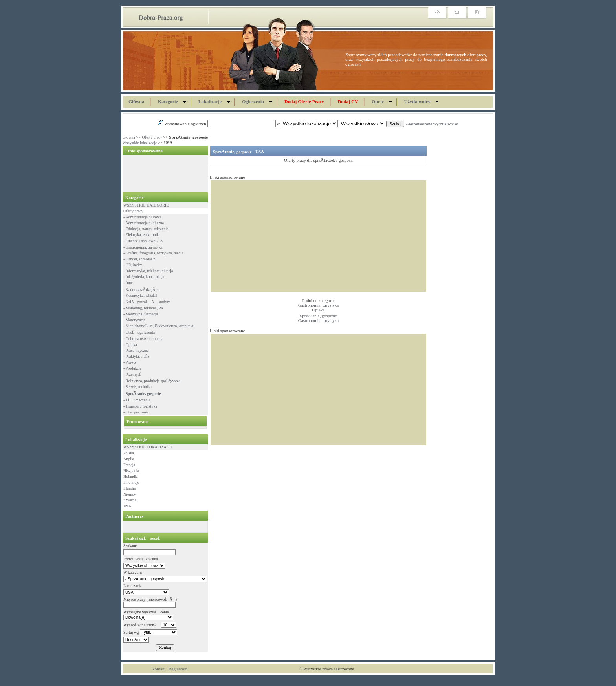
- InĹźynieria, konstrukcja (144, 277)
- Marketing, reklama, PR (143, 308)
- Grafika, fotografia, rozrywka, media (153, 253)
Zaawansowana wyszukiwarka (432, 124)
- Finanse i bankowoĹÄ (145, 241)
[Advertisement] (163, 174)
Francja (129, 465)
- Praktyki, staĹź (136, 356)
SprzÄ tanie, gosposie (318, 316)
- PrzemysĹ (134, 374)
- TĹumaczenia (137, 400)
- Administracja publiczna (144, 223)
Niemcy (130, 494)
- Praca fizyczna (136, 350)
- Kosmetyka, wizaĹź (140, 295)
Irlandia (129, 488)
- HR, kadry (133, 265)
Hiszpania (131, 471)
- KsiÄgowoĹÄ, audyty (147, 302)
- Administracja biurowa (142, 217)
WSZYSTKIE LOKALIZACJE (148, 447)
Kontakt (159, 669)
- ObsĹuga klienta (139, 332)
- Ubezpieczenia (136, 412)
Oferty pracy (152, 137)
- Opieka (130, 345)
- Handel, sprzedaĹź (139, 259)
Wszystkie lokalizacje (140, 143)
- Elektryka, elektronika (142, 235)
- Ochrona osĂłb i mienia (143, 339)
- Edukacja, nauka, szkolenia (146, 229)
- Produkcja (132, 368)
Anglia (129, 459)
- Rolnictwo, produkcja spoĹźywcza (152, 381)
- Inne (128, 283)
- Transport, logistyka (140, 406)
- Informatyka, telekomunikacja (148, 271)
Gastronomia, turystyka (318, 305)
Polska (129, 453)
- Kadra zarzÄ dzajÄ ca (141, 290)
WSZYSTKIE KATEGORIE (146, 205)
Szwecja (130, 500)
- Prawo (129, 362)
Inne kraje (131, 482)
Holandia (131, 477)
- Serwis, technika (137, 387)
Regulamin (178, 669)
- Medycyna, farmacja (141, 314)
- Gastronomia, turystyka (143, 247)
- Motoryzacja (134, 320)
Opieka (319, 310)
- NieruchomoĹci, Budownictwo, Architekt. (159, 326)
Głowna (129, 137)
